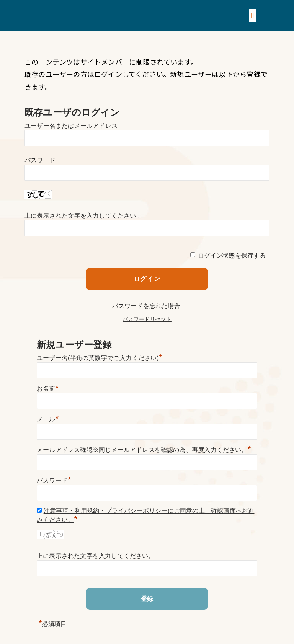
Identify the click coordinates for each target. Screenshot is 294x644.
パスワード (40, 160)
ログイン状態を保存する (232, 255)
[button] (252, 15)
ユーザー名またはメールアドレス (71, 126)
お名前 (48, 389)
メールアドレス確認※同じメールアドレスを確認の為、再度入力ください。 (144, 450)
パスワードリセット (147, 319)
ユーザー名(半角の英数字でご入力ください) (100, 358)
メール (48, 419)
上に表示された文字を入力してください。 (83, 216)
